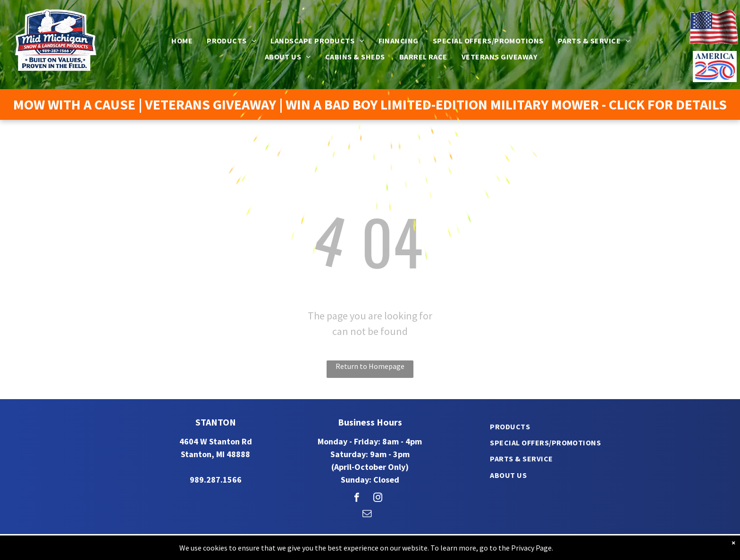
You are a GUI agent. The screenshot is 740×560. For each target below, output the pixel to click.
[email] (367, 515)
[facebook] (357, 499)
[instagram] (378, 499)
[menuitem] (182, 41)
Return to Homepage (370, 366)
